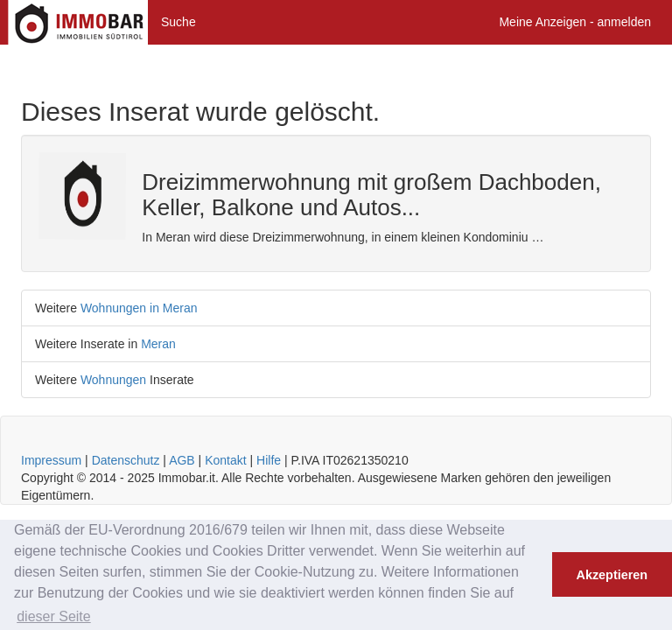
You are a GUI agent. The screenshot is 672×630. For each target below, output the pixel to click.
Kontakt (225, 460)
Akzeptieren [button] (612, 575)
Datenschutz (126, 460)
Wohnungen (113, 380)
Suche (178, 22)
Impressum (51, 460)
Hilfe (269, 460)
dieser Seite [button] (54, 616)
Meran (158, 344)
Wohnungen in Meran (139, 308)
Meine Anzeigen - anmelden (575, 22)
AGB (182, 460)
